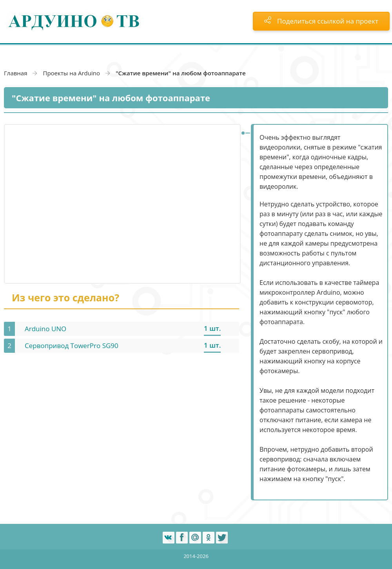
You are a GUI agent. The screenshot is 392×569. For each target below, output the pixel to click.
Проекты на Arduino (71, 73)
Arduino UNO (45, 329)
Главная (15, 73)
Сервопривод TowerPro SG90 (72, 346)
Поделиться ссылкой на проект (321, 21)
